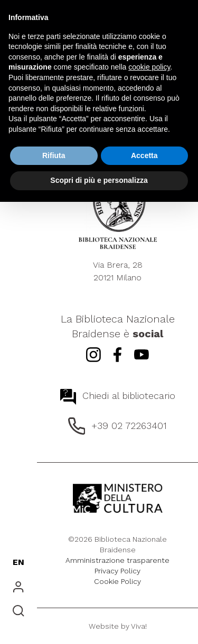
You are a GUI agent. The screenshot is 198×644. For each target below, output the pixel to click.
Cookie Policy (117, 581)
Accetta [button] (144, 155)
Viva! (139, 626)
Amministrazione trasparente (117, 560)
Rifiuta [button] (54, 155)
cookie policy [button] (149, 67)
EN (18, 562)
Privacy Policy (117, 571)
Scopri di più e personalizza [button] (99, 180)
